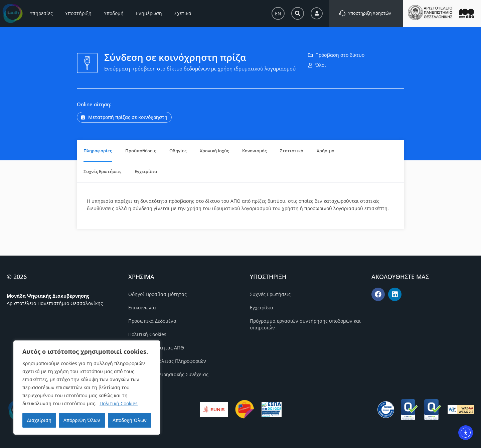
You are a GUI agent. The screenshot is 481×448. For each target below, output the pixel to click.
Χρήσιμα (326, 151)
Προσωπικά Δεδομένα (152, 321)
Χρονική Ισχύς (214, 151)
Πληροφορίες (98, 151)
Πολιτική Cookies (119, 403)
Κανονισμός (254, 151)
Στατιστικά (292, 151)
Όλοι (321, 65)
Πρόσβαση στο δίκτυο (340, 55)
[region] (87, 388)
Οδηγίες (178, 151)
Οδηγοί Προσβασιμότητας (157, 294)
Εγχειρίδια (146, 171)
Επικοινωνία (142, 308)
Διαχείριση (39, 420)
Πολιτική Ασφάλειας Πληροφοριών (167, 361)
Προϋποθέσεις (141, 151)
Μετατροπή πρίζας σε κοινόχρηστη (128, 117)
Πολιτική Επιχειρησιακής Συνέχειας (168, 374)
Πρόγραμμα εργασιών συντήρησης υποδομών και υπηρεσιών (305, 324)
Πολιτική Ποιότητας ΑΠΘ (156, 348)
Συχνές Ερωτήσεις (102, 171)
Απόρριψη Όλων (82, 420)
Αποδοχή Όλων (130, 420)
